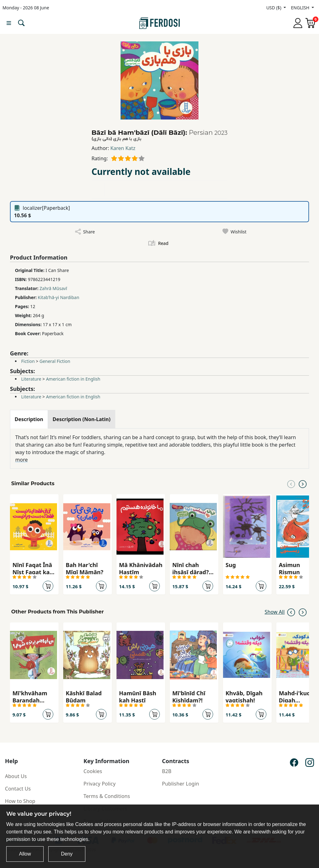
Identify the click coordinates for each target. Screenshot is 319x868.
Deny (67, 854)
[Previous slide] (291, 484)
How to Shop (20, 801)
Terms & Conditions (107, 796)
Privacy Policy (100, 784)
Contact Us (18, 789)
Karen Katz (123, 148)
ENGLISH (301, 8)
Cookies (93, 771)
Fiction (28, 361)
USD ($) (274, 8)
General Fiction (55, 361)
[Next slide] (303, 484)
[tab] (29, 419)
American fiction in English (73, 379)
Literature (31, 379)
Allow (25, 854)
